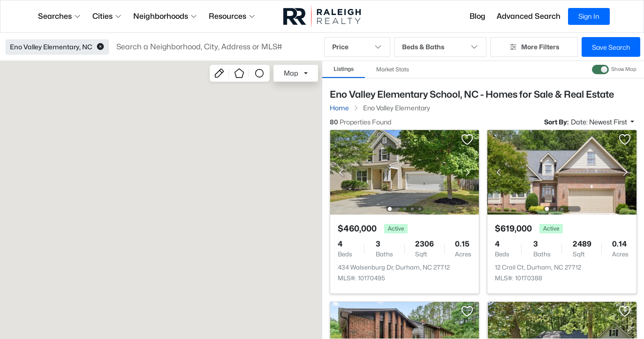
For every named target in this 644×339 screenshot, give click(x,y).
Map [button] (291, 73)
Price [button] (357, 47)
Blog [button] (477, 16)
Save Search (611, 47)
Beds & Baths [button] (440, 47)
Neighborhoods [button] (165, 16)
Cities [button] (107, 16)
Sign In (589, 16)
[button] (100, 47)
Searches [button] (60, 16)
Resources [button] (232, 16)
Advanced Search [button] (529, 16)
